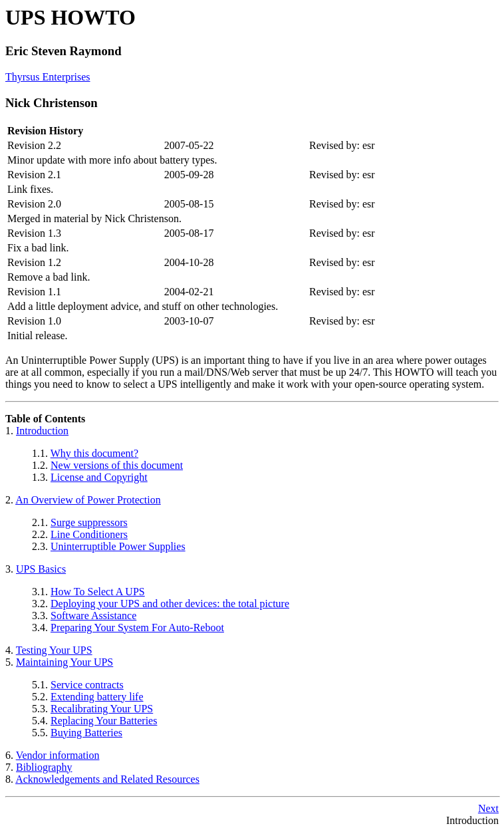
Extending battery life (97, 697)
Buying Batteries (86, 733)
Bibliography (44, 767)
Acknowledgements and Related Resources (107, 779)
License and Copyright (99, 477)
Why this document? (94, 453)
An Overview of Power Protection (88, 500)
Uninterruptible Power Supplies (118, 546)
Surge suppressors (89, 522)
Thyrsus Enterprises (48, 77)
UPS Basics (41, 569)
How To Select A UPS (98, 592)
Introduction (42, 431)
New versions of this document (117, 465)
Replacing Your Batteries (104, 721)
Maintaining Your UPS (64, 662)
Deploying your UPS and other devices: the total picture (170, 604)
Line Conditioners (89, 534)
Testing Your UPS (54, 650)
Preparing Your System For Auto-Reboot (137, 627)
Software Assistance (93, 616)
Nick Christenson (52, 103)
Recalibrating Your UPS (102, 709)
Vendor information (58, 755)
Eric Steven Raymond (63, 51)
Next (488, 808)
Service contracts (87, 685)
